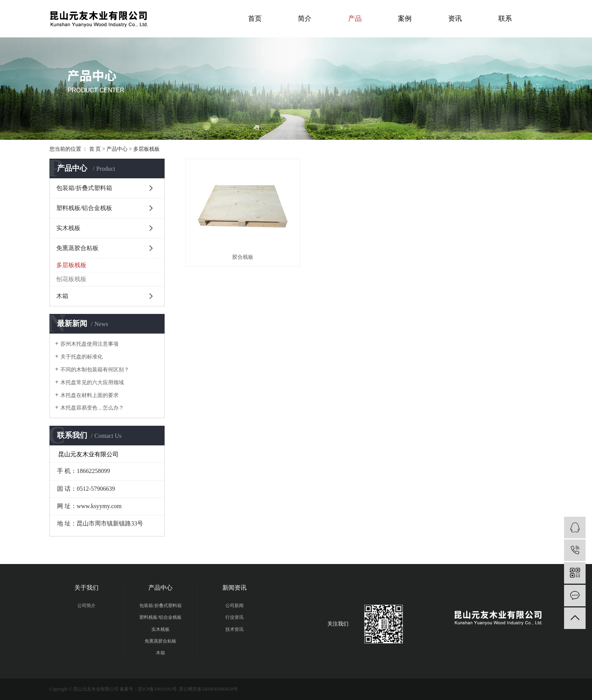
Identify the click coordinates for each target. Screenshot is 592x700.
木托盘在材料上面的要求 (89, 395)
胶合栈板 (241, 255)
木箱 (62, 296)
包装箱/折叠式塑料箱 (84, 188)
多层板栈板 (146, 149)
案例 (405, 19)
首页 (255, 19)
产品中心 (117, 149)
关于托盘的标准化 (82, 357)
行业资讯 (234, 617)
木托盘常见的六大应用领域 (92, 382)
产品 (355, 19)
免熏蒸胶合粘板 (77, 248)
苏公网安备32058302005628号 (208, 689)
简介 (305, 19)
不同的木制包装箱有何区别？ (95, 370)
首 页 (95, 149)
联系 (505, 19)
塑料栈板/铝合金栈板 (84, 208)
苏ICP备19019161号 (157, 689)
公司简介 (86, 606)
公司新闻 (234, 606)
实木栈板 (68, 228)
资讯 (455, 19)
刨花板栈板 (71, 279)
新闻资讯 (234, 588)
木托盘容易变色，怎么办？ (92, 408)
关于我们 (86, 588)
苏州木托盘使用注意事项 (89, 344)
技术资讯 (234, 629)
